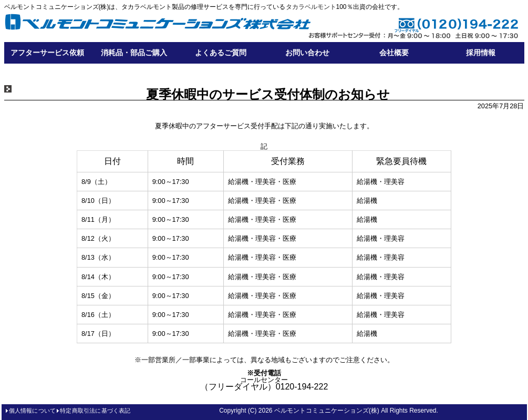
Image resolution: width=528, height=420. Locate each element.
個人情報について (33, 411)
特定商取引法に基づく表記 (95, 411)
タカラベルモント (311, 7)
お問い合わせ (307, 53)
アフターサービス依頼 (47, 53)
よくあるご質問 (221, 53)
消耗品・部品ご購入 (134, 53)
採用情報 (481, 53)
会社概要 (394, 53)
